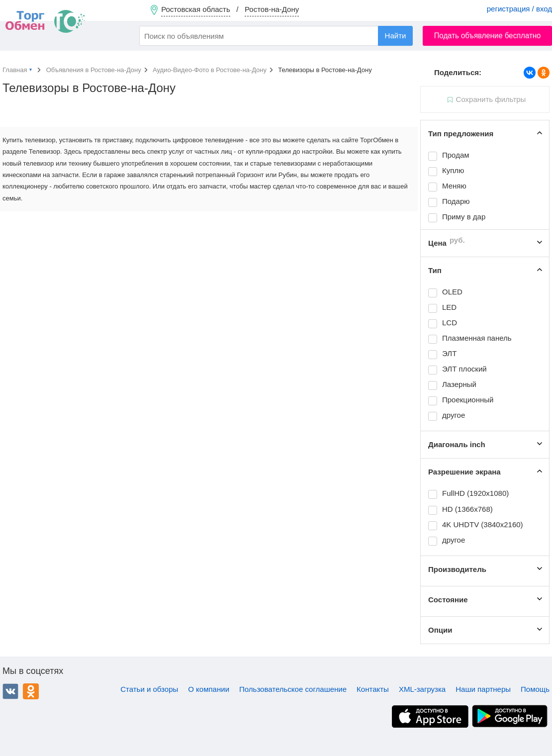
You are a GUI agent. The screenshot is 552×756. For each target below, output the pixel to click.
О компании (209, 689)
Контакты (373, 689)
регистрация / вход (519, 9)
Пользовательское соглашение (293, 689)
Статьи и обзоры (149, 689)
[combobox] (276, 36)
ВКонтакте (10, 691)
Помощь (535, 689)
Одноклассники (31, 691)
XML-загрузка (422, 689)
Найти (396, 36)
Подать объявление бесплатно (488, 36)
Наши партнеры (483, 689)
